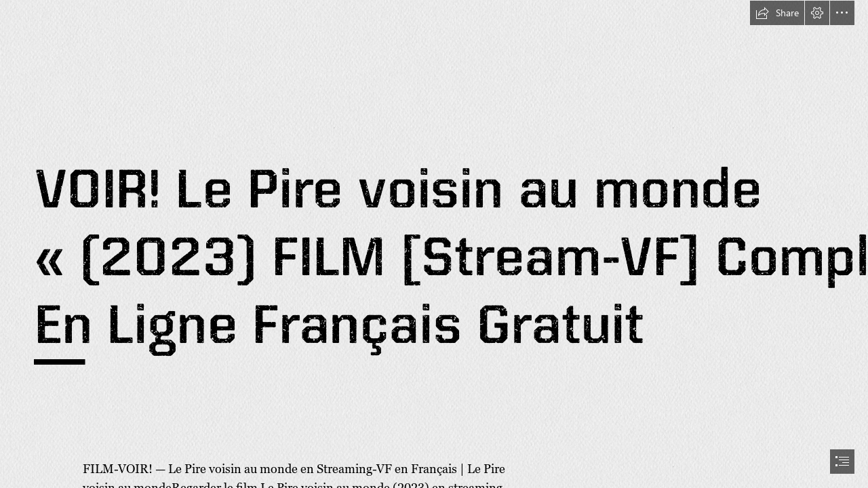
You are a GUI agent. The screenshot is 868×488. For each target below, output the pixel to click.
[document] (434, 244)
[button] (777, 13)
